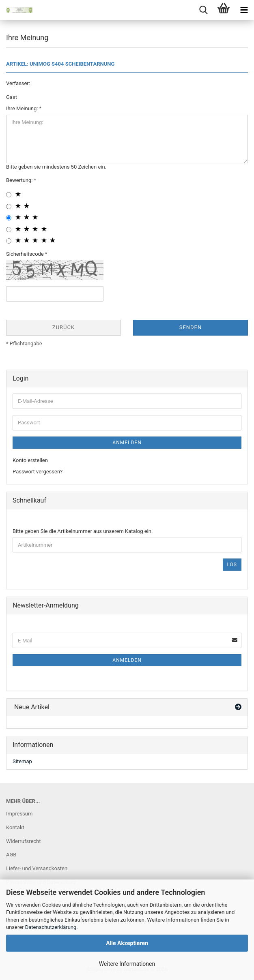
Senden (191, 327)
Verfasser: (18, 83)
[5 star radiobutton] (9, 241)
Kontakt (15, 827)
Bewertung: (20, 180)
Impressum (19, 814)
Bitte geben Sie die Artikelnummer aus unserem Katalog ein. (83, 531)
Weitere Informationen (127, 964)
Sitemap (22, 761)
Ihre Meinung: (23, 108)
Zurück (63, 327)
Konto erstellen (30, 460)
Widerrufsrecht (24, 841)
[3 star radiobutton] (9, 218)
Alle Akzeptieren (127, 943)
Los (232, 565)
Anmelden (127, 443)
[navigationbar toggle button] (244, 10)
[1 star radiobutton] (9, 195)
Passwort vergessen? (38, 472)
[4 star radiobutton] (9, 230)
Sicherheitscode (26, 254)
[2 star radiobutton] (9, 206)
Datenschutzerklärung (51, 927)
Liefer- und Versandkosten (37, 868)
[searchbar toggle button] (203, 10)
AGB (11, 855)
